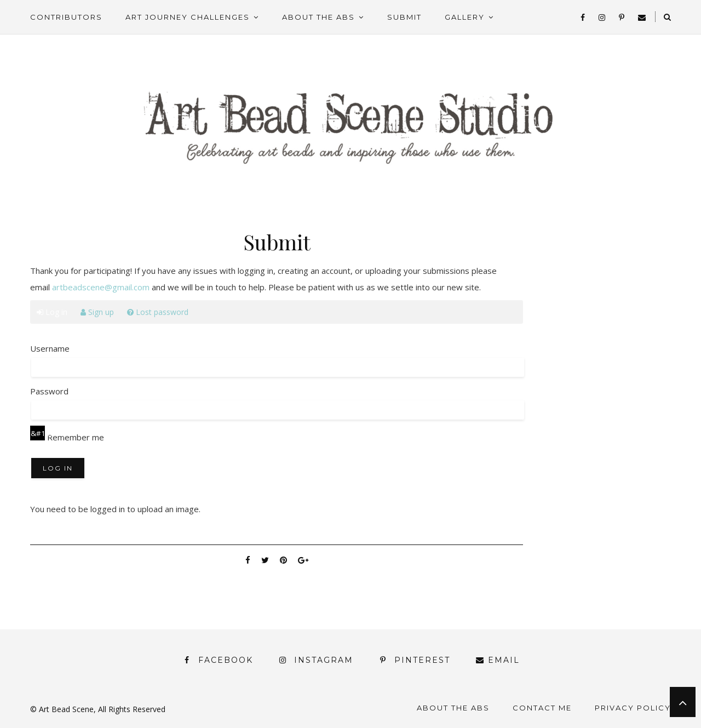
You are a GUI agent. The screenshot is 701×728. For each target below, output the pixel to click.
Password (49, 391)
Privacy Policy (633, 708)
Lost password (158, 312)
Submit (404, 17)
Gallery (465, 17)
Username (50, 348)
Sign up (97, 312)
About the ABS (318, 17)
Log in (52, 312)
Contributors (66, 17)
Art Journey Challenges (188, 17)
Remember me (67, 437)
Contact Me (542, 708)
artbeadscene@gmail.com (101, 287)
